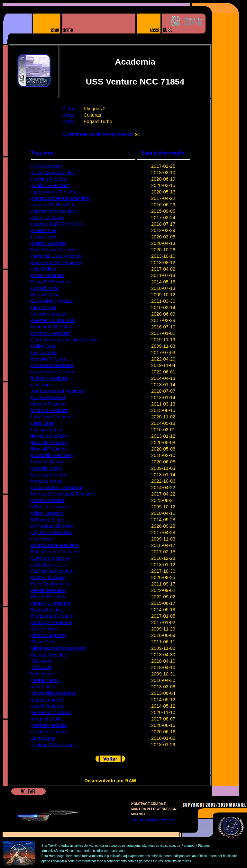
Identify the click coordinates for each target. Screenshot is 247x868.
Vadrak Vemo (45, 680)
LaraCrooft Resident (52, 417)
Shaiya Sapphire (48, 635)
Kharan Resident (48, 404)
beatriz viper (44, 237)
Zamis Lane (43, 738)
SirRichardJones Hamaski (58, 648)
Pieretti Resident (48, 590)
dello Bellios (43, 269)
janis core (41, 385)
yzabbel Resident (49, 725)
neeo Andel (43, 539)
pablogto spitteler (49, 565)
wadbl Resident (47, 700)
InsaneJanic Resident (53, 372)
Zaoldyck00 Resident (53, 745)
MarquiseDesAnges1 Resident (63, 494)
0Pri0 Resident (46, 166)
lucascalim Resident (52, 455)
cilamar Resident (48, 243)
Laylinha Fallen (47, 430)
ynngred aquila (46, 719)
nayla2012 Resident (52, 532)
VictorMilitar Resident (53, 693)
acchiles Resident (49, 179)
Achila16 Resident (50, 185)
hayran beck (44, 353)
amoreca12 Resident (53, 205)
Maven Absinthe (48, 500)
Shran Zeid (42, 642)
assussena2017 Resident (57, 224)
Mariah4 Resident (49, 475)
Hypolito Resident (49, 359)
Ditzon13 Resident (50, 282)
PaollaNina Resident (52, 571)
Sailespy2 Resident (51, 622)
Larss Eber (42, 423)
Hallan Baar (43, 346)
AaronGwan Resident (53, 173)
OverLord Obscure (50, 558)
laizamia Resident (50, 410)
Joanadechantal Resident (57, 391)
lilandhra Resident (50, 436)
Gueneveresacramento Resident (65, 340)
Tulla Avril (41, 661)
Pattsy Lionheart (48, 577)
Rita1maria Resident (52, 616)
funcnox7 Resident (50, 333)
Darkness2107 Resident (56, 263)
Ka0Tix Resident (48, 398)
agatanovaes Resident (54, 192)
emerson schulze (49, 314)
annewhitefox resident (54, 211)
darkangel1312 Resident (56, 256)
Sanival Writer (46, 629)
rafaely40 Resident (50, 603)
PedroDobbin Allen (50, 584)
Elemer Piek (44, 308)
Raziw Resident (47, 610)
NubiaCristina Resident (55, 552)
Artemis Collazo (47, 218)
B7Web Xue (43, 230)
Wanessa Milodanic (51, 712)
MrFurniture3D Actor (52, 526)
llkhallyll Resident (49, 443)
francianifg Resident (52, 327)
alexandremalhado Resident (60, 198)
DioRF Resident (47, 275)
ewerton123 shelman (53, 320)
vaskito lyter (43, 687)
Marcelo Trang (46, 468)
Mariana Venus (47, 481)
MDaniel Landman (50, 507)
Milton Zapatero (47, 513)
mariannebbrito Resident (57, 488)
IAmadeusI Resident (52, 365)
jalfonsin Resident (50, 378)
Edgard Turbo (45, 288)
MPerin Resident (48, 520)
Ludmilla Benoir (47, 462)
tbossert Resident (49, 655)
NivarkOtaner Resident (55, 545)
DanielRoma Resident (54, 250)
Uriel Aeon (42, 674)
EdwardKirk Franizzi (52, 301)
